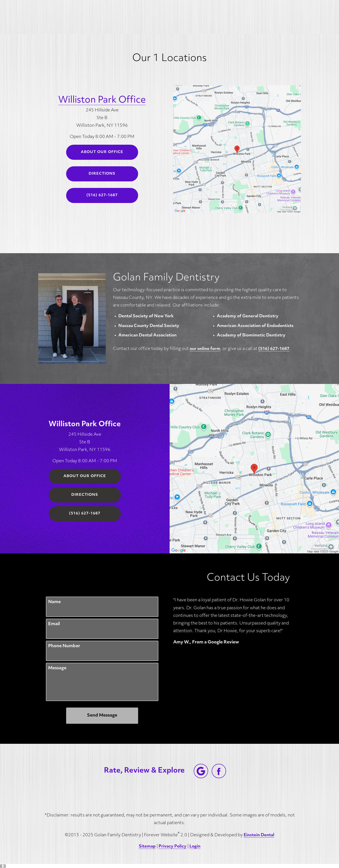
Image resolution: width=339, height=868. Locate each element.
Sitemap (147, 847)
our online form (205, 349)
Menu (305, 17)
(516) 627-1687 (274, 349)
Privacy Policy (173, 847)
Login (195, 847)
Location (246, 17)
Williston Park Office (102, 100)
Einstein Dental (259, 835)
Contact (276, 17)
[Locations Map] (237, 149)
